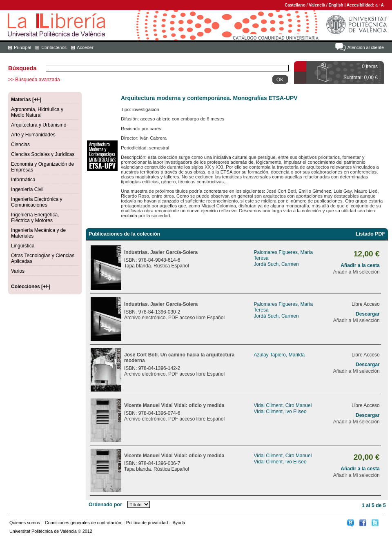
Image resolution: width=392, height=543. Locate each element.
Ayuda (179, 523)
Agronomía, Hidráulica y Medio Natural (37, 112)
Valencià (317, 5)
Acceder (85, 47)
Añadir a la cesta (360, 265)
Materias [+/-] (26, 100)
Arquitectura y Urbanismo (39, 125)
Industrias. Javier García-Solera (161, 252)
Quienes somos (25, 523)
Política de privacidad (147, 523)
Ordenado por (105, 505)
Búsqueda (22, 68)
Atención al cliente (366, 47)
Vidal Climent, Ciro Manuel (283, 405)
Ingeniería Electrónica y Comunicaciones (37, 202)
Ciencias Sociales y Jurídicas (43, 154)
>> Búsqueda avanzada (34, 80)
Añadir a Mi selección (356, 272)
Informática (23, 180)
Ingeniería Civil (27, 189)
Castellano (295, 5)
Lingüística (23, 246)
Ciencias (20, 145)
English (336, 5)
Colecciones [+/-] (31, 287)
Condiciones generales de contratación (83, 523)
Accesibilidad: (361, 5)
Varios (18, 271)
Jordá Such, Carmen (276, 264)
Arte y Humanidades (33, 135)
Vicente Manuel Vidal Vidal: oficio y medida (174, 405)
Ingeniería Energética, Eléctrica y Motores (35, 218)
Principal (22, 47)
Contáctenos (54, 47)
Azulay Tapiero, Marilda (280, 355)
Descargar (368, 314)
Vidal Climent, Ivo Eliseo (280, 412)
